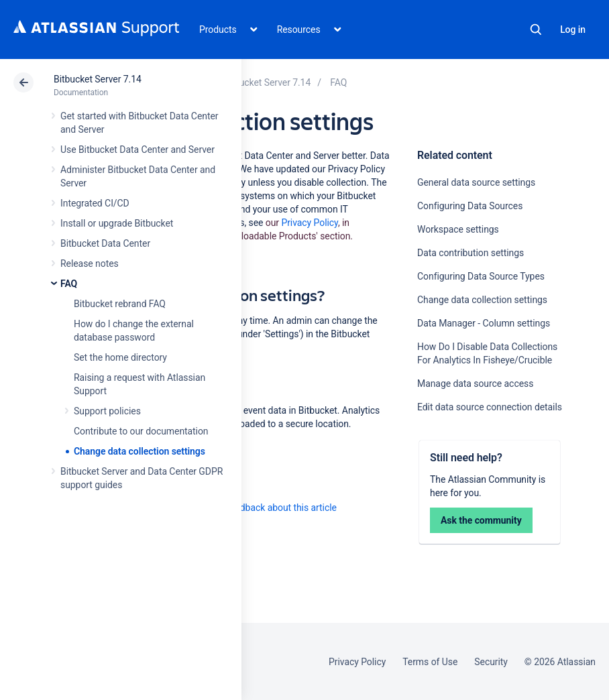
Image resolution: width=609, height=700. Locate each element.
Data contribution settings (470, 253)
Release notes (90, 264)
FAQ (69, 284)
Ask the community (481, 520)
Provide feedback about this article (265, 508)
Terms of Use (430, 662)
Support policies (107, 411)
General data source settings (476, 182)
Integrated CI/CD (95, 203)
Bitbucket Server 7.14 (98, 79)
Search (536, 30)
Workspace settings (458, 229)
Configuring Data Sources (470, 206)
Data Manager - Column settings (484, 323)
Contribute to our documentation (141, 431)
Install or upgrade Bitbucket (117, 223)
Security (491, 662)
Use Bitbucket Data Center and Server (137, 150)
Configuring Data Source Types (481, 276)
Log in (573, 30)
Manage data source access (475, 384)
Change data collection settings (140, 451)
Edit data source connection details (490, 407)
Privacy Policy (309, 223)
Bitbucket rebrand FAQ (120, 304)
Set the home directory (120, 357)
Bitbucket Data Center (105, 243)
